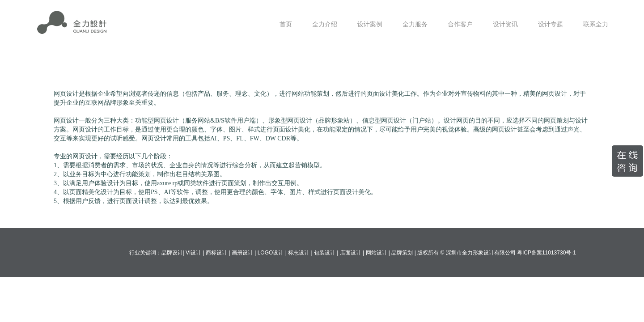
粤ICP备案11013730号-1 (547, 253)
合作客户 (460, 24)
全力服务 (415, 24)
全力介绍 (325, 24)
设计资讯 (505, 24)
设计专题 (551, 24)
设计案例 (370, 24)
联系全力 (596, 24)
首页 (286, 24)
